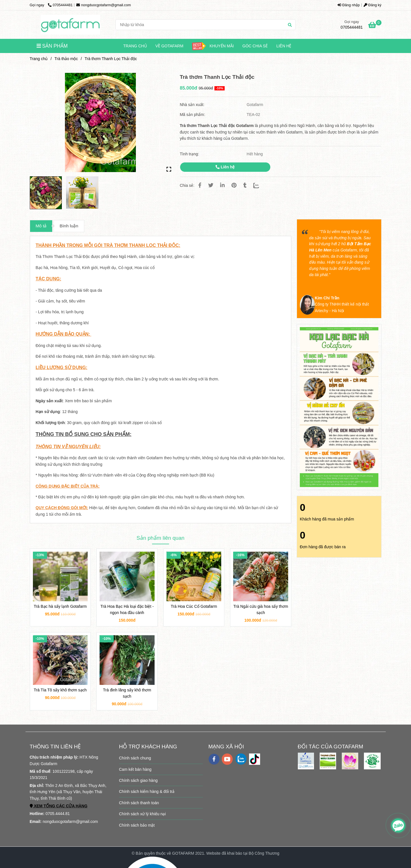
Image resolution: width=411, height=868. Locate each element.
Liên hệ (284, 46)
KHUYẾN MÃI (213, 46)
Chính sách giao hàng (138, 780)
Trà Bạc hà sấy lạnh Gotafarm (60, 606)
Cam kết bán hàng (135, 769)
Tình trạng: (190, 154)
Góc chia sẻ (255, 46)
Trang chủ (135, 46)
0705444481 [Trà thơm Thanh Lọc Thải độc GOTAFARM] (60, 5)
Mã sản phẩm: (193, 115)
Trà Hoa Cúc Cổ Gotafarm (194, 606)
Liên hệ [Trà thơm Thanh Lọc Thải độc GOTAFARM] (225, 167)
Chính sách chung (135, 758)
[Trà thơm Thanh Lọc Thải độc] (70, 25)
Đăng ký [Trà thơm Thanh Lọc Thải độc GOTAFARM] (373, 5)
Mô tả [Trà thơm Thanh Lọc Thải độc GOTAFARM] (41, 226)
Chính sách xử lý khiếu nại (143, 814)
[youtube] (227, 759)
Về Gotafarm (169, 46)
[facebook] (214, 759)
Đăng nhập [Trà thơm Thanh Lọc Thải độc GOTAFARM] (349, 5)
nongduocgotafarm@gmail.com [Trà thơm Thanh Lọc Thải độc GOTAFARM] (104, 5)
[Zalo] (260, 185)
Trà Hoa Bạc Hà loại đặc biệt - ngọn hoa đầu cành (127, 609)
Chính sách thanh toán (139, 803)
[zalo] (241, 759)
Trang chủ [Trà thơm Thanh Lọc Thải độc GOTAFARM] (39, 59)
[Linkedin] (222, 185)
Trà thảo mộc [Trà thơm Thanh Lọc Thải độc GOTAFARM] (66, 59)
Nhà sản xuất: (193, 105)
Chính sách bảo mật (137, 825)
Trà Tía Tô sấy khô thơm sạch (60, 690)
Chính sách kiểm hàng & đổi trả (147, 791)
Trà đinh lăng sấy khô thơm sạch (127, 693)
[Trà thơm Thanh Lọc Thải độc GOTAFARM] (375, 26)
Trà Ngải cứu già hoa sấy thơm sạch (261, 609)
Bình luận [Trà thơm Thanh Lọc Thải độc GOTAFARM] (69, 226)
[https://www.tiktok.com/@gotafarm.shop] (255, 759)
